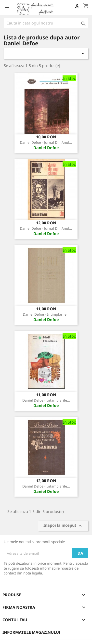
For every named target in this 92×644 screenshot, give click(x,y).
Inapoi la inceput (63, 526)
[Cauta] (46, 23)
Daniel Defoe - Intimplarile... (46, 314)
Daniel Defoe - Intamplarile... (46, 400)
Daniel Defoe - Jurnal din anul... (46, 142)
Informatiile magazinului (31, 632)
